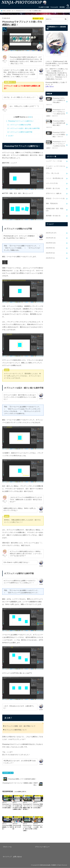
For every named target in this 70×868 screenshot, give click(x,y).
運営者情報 (62, 7)
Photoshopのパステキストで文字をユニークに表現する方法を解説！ (56, 110)
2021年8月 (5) (50, 236)
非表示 (30, 117)
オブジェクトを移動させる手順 (19, 125)
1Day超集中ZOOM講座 (44, 7)
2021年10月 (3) (50, 226)
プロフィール (7, 847)
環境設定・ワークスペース (55, 190)
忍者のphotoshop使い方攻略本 (48, 865)
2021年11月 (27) (51, 222)
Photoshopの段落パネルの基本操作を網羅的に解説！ (56, 120)
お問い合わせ (17, 857)
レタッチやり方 (52, 176)
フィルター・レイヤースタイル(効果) (55, 160)
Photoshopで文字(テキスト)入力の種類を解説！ (56, 129)
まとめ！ (10, 136)
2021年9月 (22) (50, 231)
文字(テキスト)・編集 (53, 185)
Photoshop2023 (54, 7)
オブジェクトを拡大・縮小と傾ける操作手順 (23, 128)
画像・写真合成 (52, 195)
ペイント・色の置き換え (54, 171)
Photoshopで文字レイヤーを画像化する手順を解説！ (56, 100)
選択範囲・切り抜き (53, 205)
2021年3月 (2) (50, 241)
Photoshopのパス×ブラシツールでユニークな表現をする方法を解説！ (56, 139)
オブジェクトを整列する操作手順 (20, 132)
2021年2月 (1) (50, 246)
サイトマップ (7, 857)
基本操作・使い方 (9, 773)
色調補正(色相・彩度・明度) (56, 200)
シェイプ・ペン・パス (54, 154)
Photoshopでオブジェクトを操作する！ (20, 121)
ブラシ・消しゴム (52, 166)
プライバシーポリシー (42, 847)
